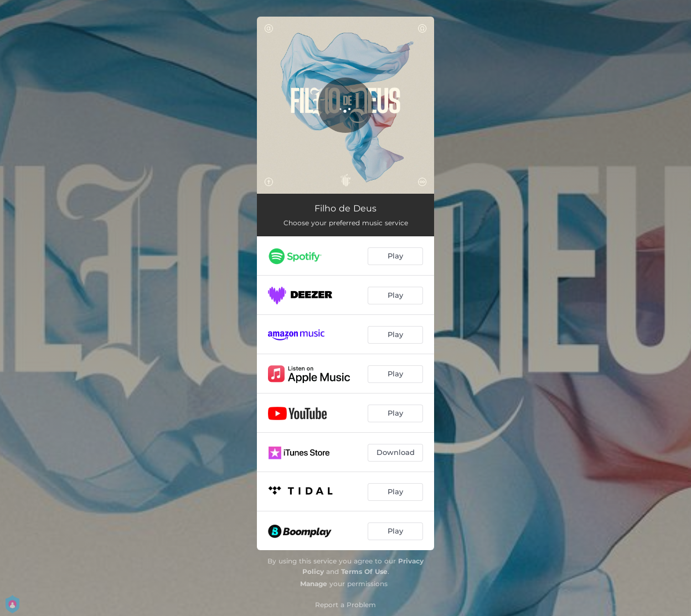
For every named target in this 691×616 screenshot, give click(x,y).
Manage (314, 584)
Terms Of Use (364, 571)
